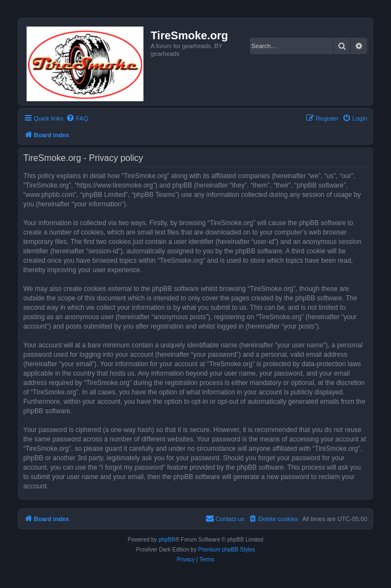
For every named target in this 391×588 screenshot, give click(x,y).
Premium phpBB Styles (227, 550)
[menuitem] (77, 118)
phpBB (167, 540)
